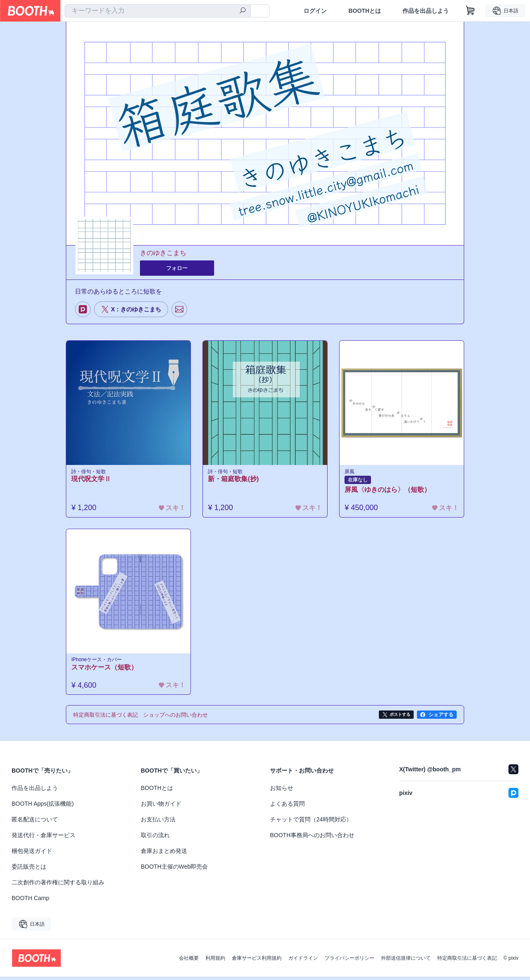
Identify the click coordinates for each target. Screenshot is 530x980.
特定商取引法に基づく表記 (467, 961)
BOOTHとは (365, 11)
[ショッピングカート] (470, 11)
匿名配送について (35, 823)
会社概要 (189, 961)
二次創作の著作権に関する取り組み (58, 886)
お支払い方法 (158, 823)
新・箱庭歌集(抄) (235, 480)
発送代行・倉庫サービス (43, 838)
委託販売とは (29, 870)
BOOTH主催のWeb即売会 (174, 870)
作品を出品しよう (426, 11)
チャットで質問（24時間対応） (311, 823)
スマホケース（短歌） (106, 670)
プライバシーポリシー (349, 961)
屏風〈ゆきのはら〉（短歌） (390, 491)
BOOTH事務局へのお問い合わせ (312, 838)
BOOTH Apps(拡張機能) (43, 807)
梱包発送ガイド (32, 854)
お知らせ (282, 791)
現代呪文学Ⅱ (93, 480)
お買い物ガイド (161, 807)
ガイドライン (303, 961)
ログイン (315, 11)
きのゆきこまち (163, 253)
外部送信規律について (406, 961)
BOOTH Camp (30, 901)
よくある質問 (287, 807)
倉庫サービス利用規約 (257, 961)
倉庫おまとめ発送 (164, 854)
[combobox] (158, 11)
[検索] (243, 11)
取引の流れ (155, 838)
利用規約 (215, 961)
